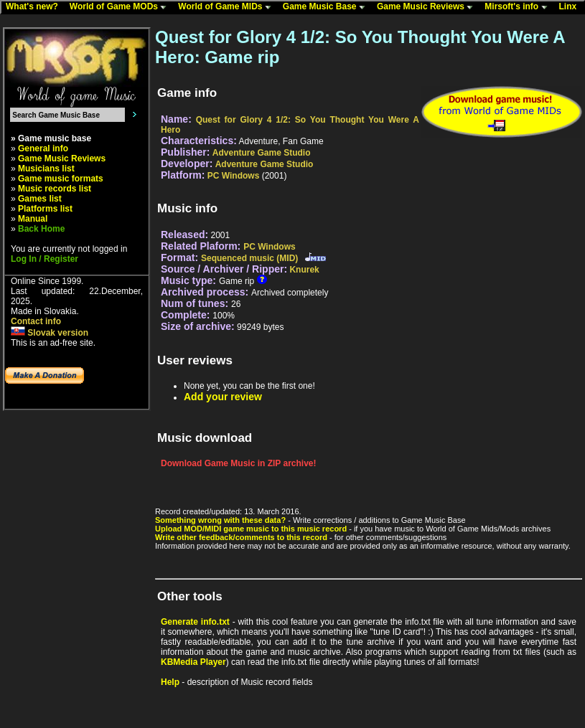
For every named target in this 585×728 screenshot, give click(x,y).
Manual (33, 219)
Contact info (36, 321)
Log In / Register (45, 259)
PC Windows (234, 176)
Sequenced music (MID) (249, 258)
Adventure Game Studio (262, 153)
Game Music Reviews (428, 7)
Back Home (41, 229)
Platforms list (45, 209)
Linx (571, 7)
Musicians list (46, 169)
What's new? (35, 7)
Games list (40, 199)
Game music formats (61, 179)
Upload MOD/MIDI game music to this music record (251, 529)
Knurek (304, 270)
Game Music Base (327, 7)
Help (170, 682)
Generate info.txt (195, 622)
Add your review (223, 397)
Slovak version (50, 333)
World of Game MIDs (228, 7)
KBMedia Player (193, 662)
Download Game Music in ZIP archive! (239, 463)
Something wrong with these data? (220, 520)
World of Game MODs (121, 7)
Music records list (55, 189)
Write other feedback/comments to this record (241, 537)
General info (43, 148)
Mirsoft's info (519, 7)
